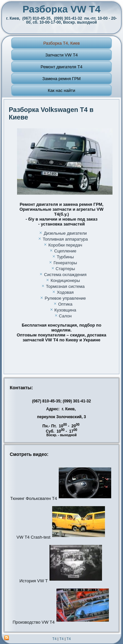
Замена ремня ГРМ (61, 79)
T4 (54, 639)
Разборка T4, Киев (61, 43)
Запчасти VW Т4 (61, 55)
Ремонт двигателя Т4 (61, 67)
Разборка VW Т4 (62, 9)
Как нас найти (62, 90)
